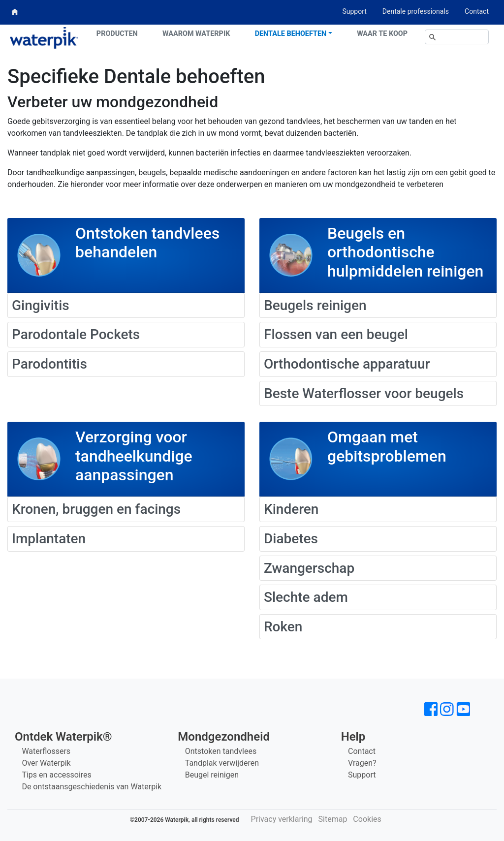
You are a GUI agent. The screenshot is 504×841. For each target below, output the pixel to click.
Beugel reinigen (212, 775)
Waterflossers (46, 751)
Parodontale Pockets (76, 334)
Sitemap (333, 819)
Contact (477, 11)
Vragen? (362, 763)
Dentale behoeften (291, 34)
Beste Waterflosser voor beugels (364, 393)
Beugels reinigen (315, 305)
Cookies (367, 819)
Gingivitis (41, 305)
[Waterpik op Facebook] (431, 709)
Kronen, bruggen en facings (96, 509)
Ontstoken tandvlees (221, 751)
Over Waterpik (46, 763)
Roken (283, 627)
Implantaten (49, 539)
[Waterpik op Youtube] (463, 709)
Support (354, 11)
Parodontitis (49, 364)
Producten (117, 34)
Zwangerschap (309, 568)
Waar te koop (382, 34)
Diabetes (291, 539)
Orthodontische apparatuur (347, 364)
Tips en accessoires (56, 775)
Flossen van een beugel (336, 334)
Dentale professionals (416, 11)
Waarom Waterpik (196, 34)
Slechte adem (306, 597)
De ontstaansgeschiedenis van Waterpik (92, 787)
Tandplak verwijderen (222, 763)
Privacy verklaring (282, 819)
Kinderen (291, 509)
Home (15, 12)
